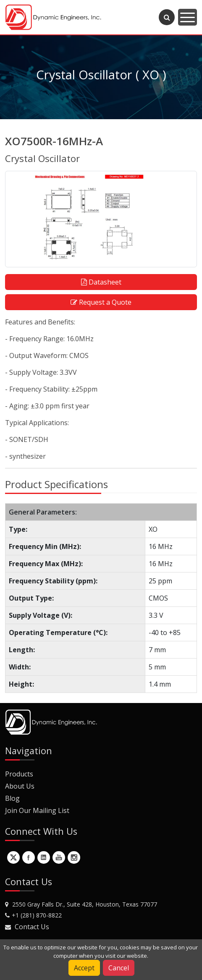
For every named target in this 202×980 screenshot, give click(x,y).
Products (19, 774)
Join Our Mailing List (37, 810)
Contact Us (32, 927)
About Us (20, 786)
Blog (12, 798)
